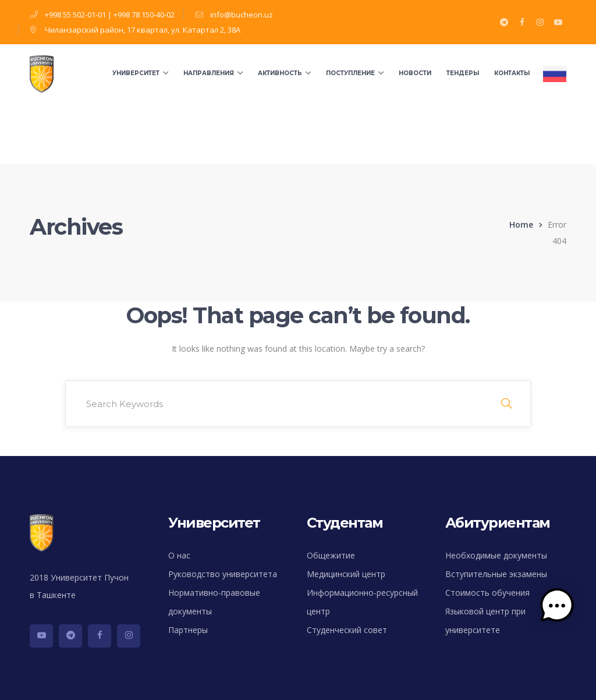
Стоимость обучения (487, 593)
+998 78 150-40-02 (144, 15)
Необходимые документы (496, 555)
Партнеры (188, 630)
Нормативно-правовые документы (214, 602)
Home (521, 225)
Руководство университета (223, 574)
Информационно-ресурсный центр (362, 602)
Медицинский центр (346, 574)
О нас (179, 555)
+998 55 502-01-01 (75, 15)
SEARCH (506, 404)
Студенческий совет (347, 630)
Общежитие (331, 555)
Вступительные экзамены (496, 574)
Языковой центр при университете (485, 621)
